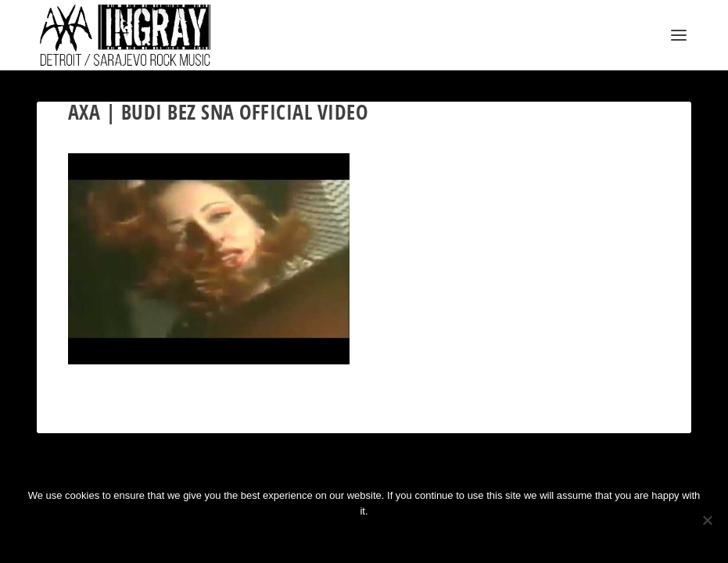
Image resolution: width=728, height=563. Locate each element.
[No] (707, 520)
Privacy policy (389, 538)
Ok (312, 538)
